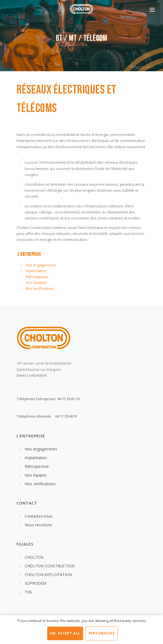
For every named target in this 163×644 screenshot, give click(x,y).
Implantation (36, 271)
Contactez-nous (39, 516)
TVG (28, 592)
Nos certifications (40, 288)
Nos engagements (41, 265)
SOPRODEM (36, 583)
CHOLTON (34, 557)
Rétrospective (37, 277)
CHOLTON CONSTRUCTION (50, 566)
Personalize (102, 633)
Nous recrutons (38, 525)
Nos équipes (36, 282)
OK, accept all (65, 633)
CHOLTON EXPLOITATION (48, 575)
